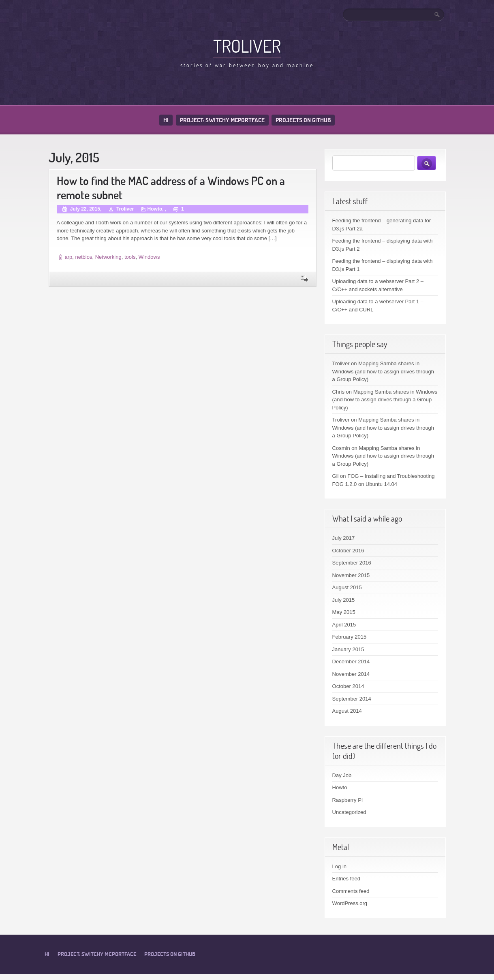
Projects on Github (303, 120)
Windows (149, 257)
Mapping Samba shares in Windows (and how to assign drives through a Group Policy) (383, 371)
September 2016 (352, 563)
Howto (155, 209)
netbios (84, 257)
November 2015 (351, 575)
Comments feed (351, 891)
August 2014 (347, 711)
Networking (108, 257)
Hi (166, 120)
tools (130, 257)
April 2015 (344, 625)
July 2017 (344, 538)
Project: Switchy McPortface (222, 120)
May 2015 (344, 612)
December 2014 (351, 661)
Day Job (342, 775)
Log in (339, 866)
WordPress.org (350, 903)
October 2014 (348, 686)
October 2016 (348, 551)
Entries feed (346, 879)
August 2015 (347, 587)
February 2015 (350, 637)
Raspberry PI (348, 800)
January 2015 (348, 649)
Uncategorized (349, 812)
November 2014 (351, 674)
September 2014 (352, 699)
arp (69, 257)
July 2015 (344, 600)
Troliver (247, 46)
